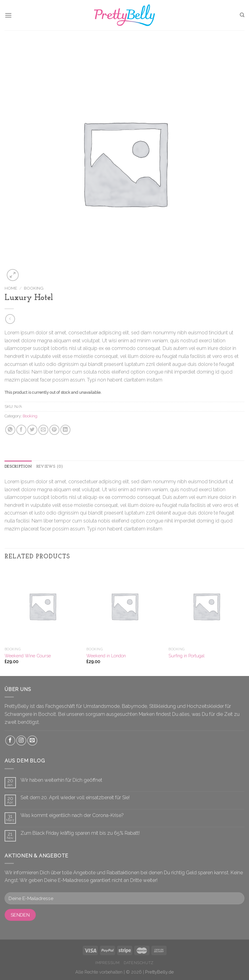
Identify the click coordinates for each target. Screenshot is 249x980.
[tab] (18, 467)
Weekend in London (106, 656)
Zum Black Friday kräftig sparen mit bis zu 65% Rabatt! (80, 833)
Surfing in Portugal (187, 656)
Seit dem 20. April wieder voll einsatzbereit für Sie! (75, 798)
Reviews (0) (50, 467)
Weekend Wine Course (28, 656)
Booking (34, 288)
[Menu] (8, 15)
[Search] (242, 15)
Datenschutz (139, 963)
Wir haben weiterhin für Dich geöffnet (61, 780)
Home (11, 288)
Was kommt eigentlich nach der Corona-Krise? (72, 815)
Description (18, 467)
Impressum (108, 963)
